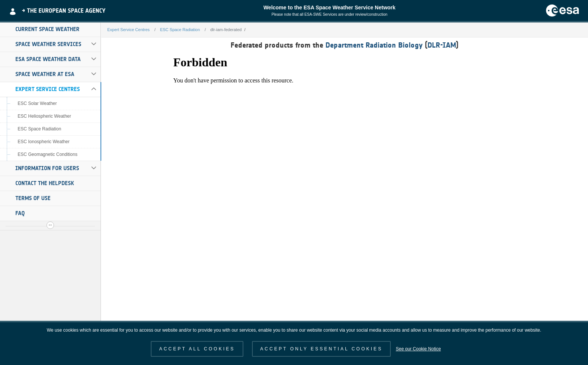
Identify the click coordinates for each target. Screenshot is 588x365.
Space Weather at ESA (45, 74)
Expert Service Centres (48, 89)
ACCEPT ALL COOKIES (197, 349)
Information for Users (47, 168)
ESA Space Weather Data (48, 59)
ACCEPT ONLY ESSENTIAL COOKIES (321, 349)
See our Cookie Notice (418, 349)
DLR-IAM (442, 45)
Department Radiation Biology (374, 45)
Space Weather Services (48, 44)
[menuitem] (50, 30)
